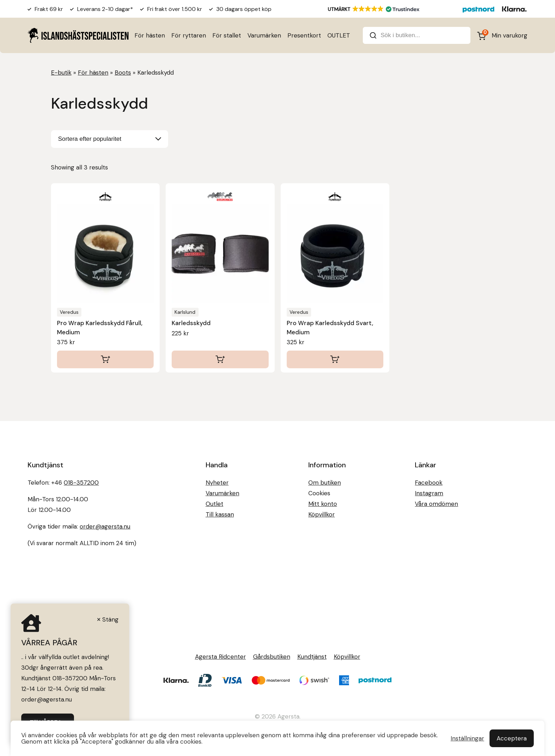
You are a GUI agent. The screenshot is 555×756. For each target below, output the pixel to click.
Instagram (429, 493)
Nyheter (217, 483)
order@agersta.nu (105, 526)
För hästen (150, 35)
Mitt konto (323, 504)
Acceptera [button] (512, 738)
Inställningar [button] (467, 738)
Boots (123, 73)
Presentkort (304, 35)
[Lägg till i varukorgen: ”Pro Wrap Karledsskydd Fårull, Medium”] (105, 359)
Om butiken (325, 483)
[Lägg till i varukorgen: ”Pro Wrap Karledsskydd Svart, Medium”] (335, 359)
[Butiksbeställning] (110, 139)
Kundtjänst (312, 657)
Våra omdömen (436, 504)
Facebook (429, 483)
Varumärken (264, 35)
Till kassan (220, 514)
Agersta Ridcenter (221, 657)
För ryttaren (189, 35)
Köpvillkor (322, 514)
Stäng (110, 619)
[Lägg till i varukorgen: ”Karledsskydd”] (220, 359)
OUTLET (339, 35)
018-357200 (81, 483)
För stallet (227, 35)
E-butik (61, 73)
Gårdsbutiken (272, 657)
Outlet (214, 504)
